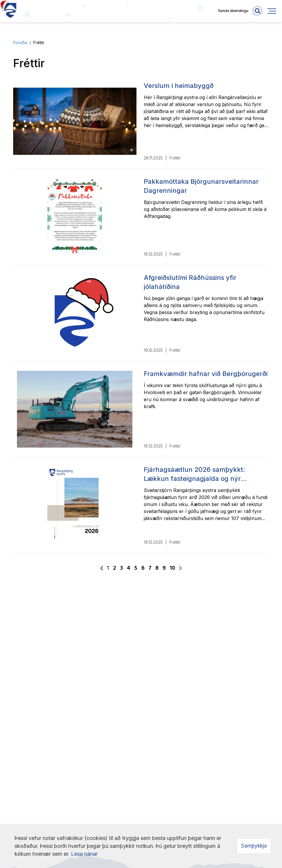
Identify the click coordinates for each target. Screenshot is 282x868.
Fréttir (39, 43)
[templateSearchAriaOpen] (257, 11)
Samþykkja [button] (254, 846)
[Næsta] (180, 568)
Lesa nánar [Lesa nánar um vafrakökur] (84, 854)
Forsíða (20, 43)
